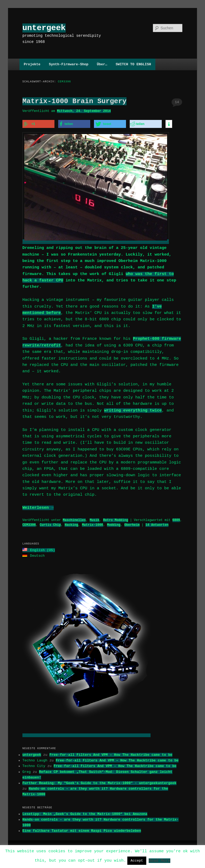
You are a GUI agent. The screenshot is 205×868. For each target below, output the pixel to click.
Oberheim (132, 523)
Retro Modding (116, 518)
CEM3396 (29, 523)
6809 (176, 518)
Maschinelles (74, 518)
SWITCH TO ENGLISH (133, 64)
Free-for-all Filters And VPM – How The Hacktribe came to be (111, 753)
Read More (159, 860)
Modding (114, 523)
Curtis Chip (50, 523)
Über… (102, 64)
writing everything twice (133, 409)
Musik (94, 518)
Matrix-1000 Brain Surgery (74, 101)
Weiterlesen (38, 506)
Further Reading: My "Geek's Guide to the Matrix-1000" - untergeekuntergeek (99, 781)
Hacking (71, 523)
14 (177, 102)
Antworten (157, 523)
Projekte (32, 64)
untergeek (44, 28)
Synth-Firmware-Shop (69, 64)
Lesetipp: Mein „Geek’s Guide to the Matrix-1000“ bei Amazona (85, 812)
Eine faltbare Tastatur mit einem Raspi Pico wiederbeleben (82, 829)
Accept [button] (137, 861)
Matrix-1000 (92, 523)
